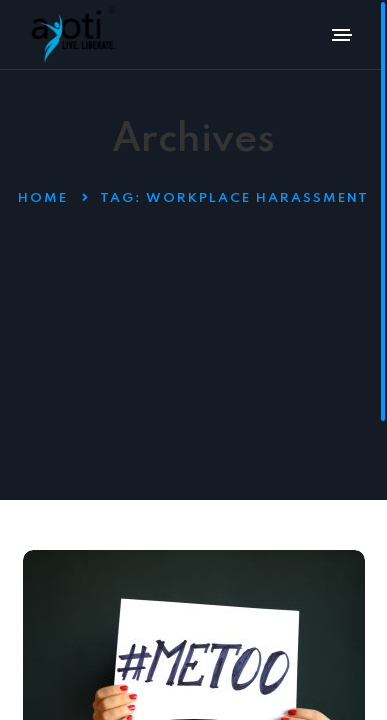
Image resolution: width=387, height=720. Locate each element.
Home (43, 198)
